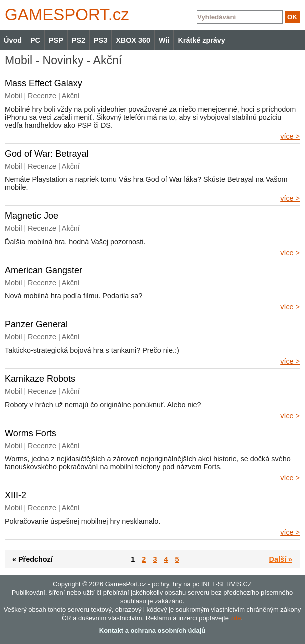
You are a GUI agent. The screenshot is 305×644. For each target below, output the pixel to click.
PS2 (79, 40)
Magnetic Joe (32, 216)
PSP (56, 40)
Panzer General (36, 324)
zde (236, 618)
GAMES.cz (65, 14)
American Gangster (44, 270)
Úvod (13, 40)
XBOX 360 (133, 40)
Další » (281, 559)
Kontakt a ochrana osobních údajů (152, 631)
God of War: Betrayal (47, 154)
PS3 (101, 40)
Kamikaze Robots (40, 379)
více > (290, 136)
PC (35, 40)
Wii (164, 40)
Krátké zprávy (201, 40)
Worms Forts (31, 433)
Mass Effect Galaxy (44, 83)
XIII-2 (16, 495)
